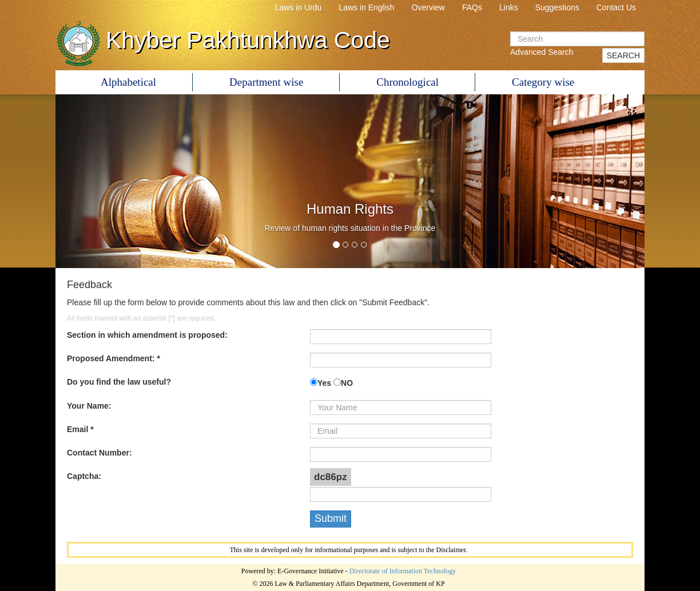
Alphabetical (128, 82)
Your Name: (89, 406)
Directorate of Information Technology (403, 571)
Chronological (407, 82)
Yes (324, 383)
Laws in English (366, 7)
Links (509, 7)
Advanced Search (542, 52)
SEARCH (623, 55)
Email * (80, 429)
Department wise (266, 82)
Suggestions (557, 7)
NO (347, 383)
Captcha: (84, 476)
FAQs (472, 7)
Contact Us (616, 7)
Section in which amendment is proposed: (147, 335)
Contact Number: (100, 453)
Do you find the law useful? (119, 382)
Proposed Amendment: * (114, 358)
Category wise (543, 82)
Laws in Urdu (299, 7)
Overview (428, 7)
